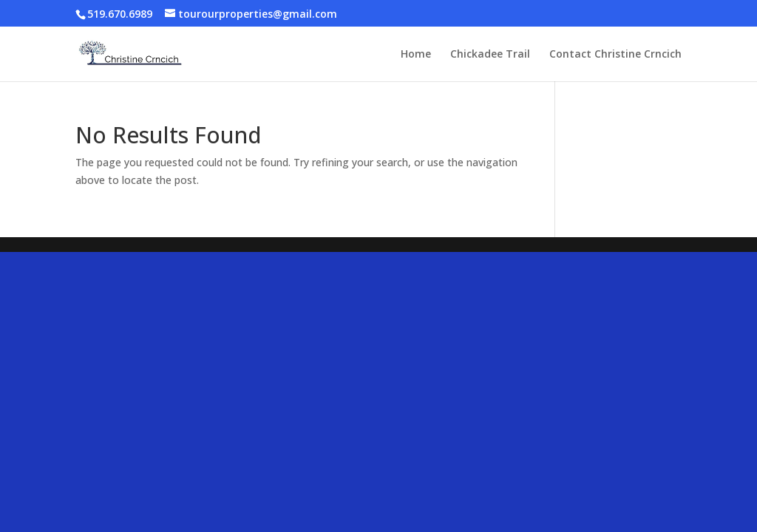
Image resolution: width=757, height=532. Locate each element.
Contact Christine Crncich (615, 55)
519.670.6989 (120, 14)
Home (416, 55)
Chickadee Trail (490, 55)
